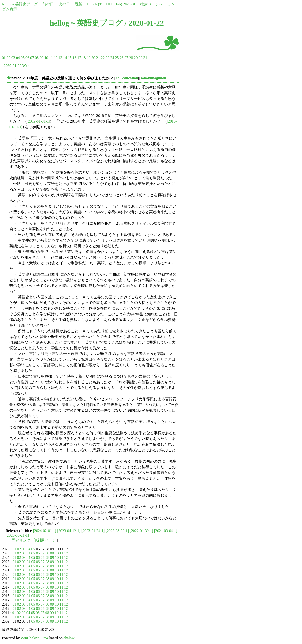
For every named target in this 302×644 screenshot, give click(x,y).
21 (98, 58)
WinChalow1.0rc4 (35, 638)
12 (55, 58)
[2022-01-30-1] (141, 531)
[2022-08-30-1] (117, 531)
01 (4, 58)
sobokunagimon (153, 78)
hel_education (127, 78)
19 (88, 58)
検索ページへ (151, 4)
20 (93, 58)
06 (27, 58)
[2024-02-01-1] (45, 531)
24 (112, 58)
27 (126, 58)
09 (42, 58)
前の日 (48, 4)
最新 (78, 4)
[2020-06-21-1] (17, 535)
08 (37, 58)
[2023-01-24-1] (93, 531)
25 (117, 58)
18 (84, 58)
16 (74, 58)
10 (46, 58)
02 (8, 58)
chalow (69, 638)
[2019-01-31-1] (38, 121)
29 (136, 58)
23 (107, 58)
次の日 (64, 4)
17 (79, 58)
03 (13, 58)
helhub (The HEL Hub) (104, 4)
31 (145, 58)
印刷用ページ (45, 540)
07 (32, 58)
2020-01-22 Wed (17, 66)
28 (131, 58)
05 (23, 58)
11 (51, 58)
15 (70, 58)
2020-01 (129, 4)
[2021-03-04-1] (166, 531)
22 (103, 58)
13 (60, 58)
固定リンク (21, 540)
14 (65, 58)
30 (140, 58)
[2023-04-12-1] (69, 531)
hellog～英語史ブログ (20, 4)
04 (18, 58)
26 (122, 58)
